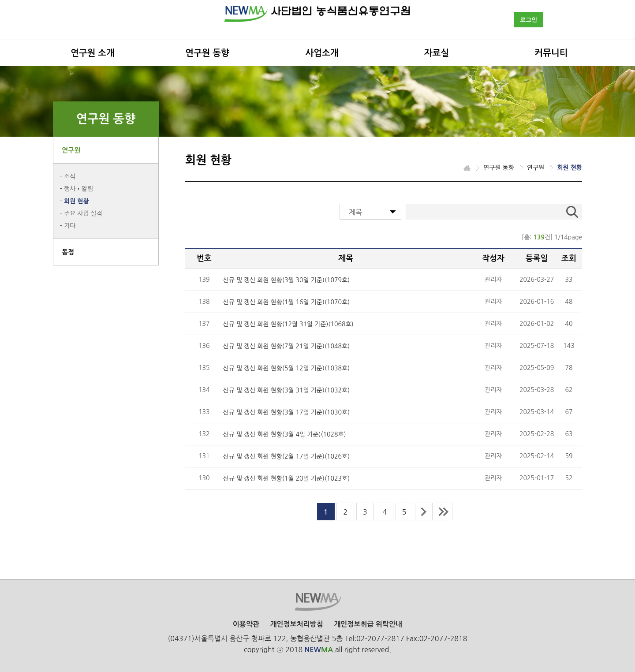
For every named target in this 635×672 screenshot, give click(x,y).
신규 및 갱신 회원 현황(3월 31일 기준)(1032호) (286, 390)
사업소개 (322, 53)
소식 (70, 176)
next (424, 511)
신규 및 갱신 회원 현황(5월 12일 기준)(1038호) (286, 368)
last (444, 511)
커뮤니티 (551, 53)
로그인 (529, 20)
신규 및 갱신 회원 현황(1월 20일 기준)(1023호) (286, 478)
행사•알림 (78, 189)
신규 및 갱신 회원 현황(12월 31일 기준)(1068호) (288, 324)
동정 (68, 252)
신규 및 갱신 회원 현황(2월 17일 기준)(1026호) (286, 456)
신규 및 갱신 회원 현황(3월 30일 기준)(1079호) (286, 280)
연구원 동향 (207, 53)
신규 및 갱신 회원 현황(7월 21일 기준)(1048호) (286, 346)
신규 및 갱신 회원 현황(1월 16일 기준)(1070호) (286, 302)
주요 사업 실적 (83, 213)
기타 (70, 226)
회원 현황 (77, 201)
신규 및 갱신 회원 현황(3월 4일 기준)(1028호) (285, 434)
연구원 (71, 150)
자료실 (437, 53)
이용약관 (246, 624)
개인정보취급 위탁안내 (368, 624)
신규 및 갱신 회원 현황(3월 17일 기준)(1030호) (286, 412)
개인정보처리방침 (296, 624)
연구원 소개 (93, 53)
